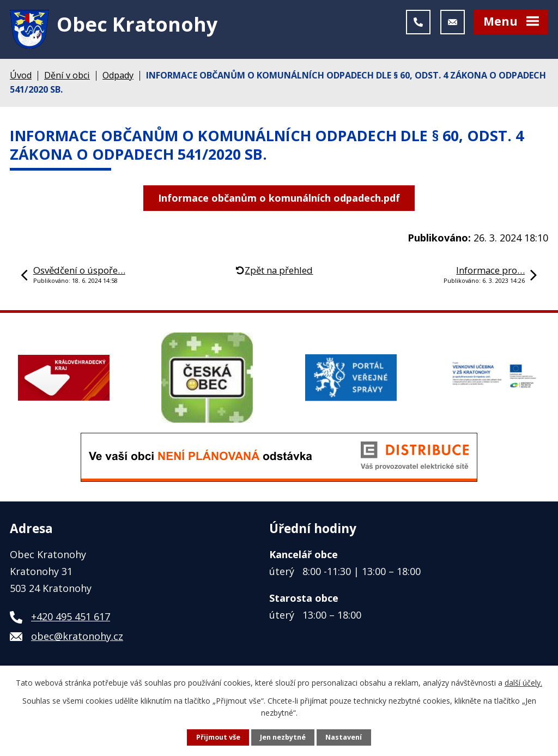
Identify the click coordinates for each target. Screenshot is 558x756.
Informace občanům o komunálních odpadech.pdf (279, 198)
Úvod (21, 75)
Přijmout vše (218, 737)
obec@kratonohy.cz (77, 636)
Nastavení (344, 737)
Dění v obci (67, 75)
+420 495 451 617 (71, 616)
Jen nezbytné (283, 737)
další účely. (523, 683)
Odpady (118, 75)
